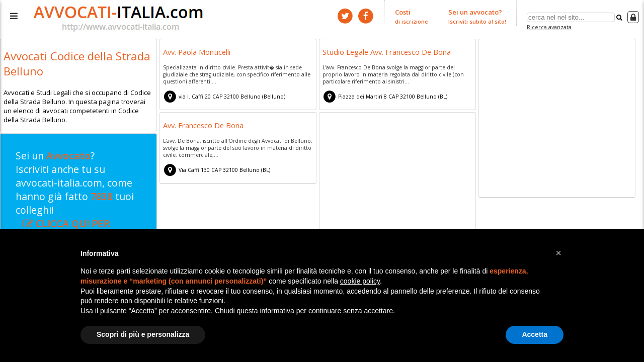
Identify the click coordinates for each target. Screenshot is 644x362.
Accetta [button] (535, 334)
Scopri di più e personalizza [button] (143, 334)
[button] (558, 253)
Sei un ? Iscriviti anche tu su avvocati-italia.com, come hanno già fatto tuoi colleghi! (75, 196)
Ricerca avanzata (549, 27)
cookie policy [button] (360, 281)
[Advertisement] (557, 120)
